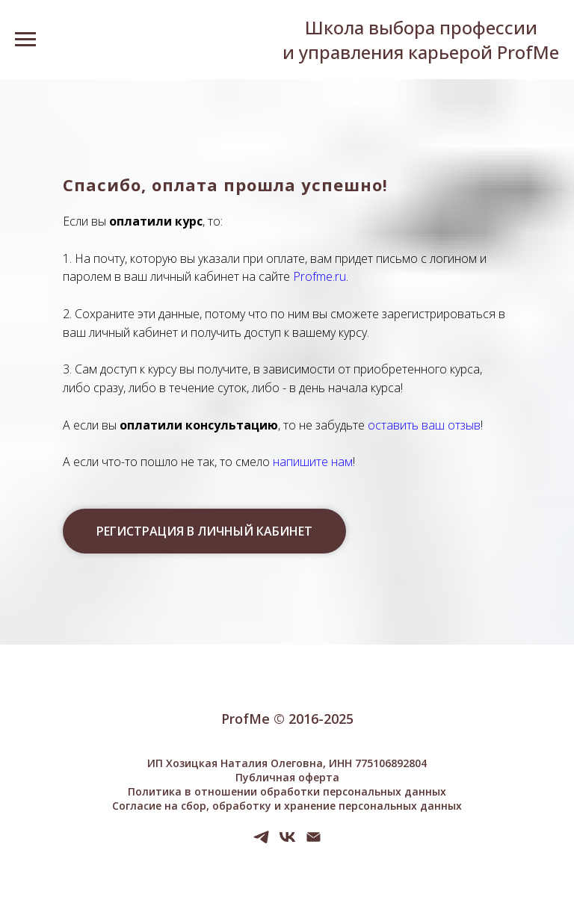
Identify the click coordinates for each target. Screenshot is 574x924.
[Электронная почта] (314, 842)
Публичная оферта (287, 777)
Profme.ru (320, 276)
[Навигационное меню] (25, 40)
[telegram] (261, 842)
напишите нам (313, 462)
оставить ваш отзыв (424, 425)
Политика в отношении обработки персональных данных (287, 791)
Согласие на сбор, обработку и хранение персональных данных (287, 806)
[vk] (287, 842)
